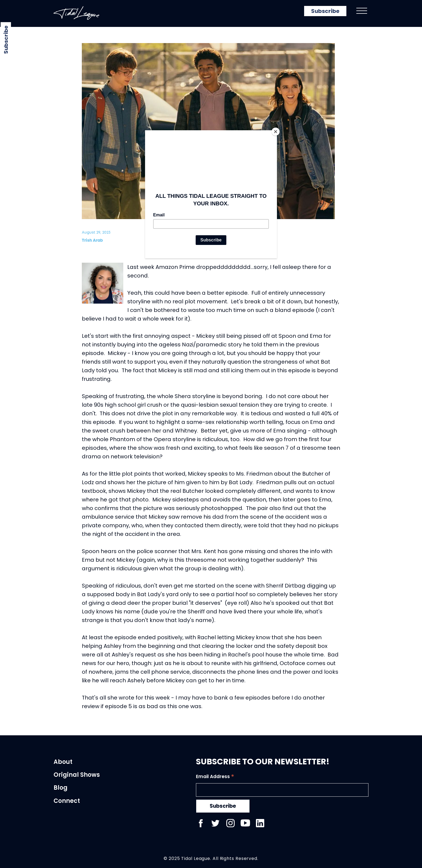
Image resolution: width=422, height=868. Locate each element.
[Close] (276, 132)
